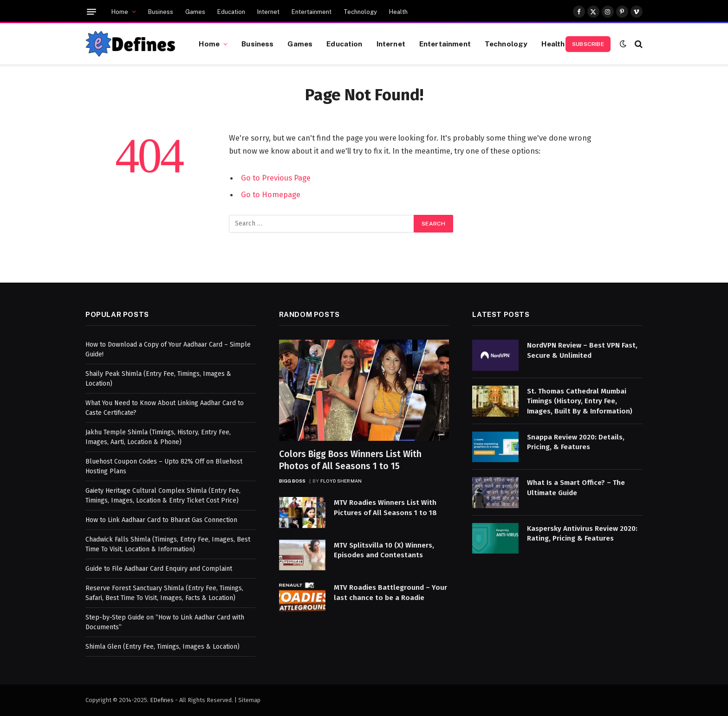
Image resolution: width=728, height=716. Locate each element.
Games (195, 12)
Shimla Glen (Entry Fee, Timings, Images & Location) (162, 647)
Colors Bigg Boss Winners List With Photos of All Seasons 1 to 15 (350, 460)
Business (161, 12)
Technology (360, 12)
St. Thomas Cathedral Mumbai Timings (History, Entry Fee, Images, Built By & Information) (580, 401)
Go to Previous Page (276, 178)
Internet (268, 12)
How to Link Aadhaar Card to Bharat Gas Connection (161, 520)
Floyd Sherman (341, 481)
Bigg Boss (292, 481)
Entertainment (312, 12)
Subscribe (588, 44)
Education (231, 12)
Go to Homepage (271, 194)
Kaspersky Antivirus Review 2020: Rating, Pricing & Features (582, 533)
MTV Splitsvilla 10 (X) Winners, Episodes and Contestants (384, 550)
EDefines (162, 700)
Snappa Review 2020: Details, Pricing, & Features (576, 442)
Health (398, 12)
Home (120, 12)
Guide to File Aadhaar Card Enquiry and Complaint (159, 569)
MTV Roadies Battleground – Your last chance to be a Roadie (390, 592)
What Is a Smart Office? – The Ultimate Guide (576, 487)
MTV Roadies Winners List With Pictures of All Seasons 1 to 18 (385, 507)
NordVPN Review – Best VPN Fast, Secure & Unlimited (582, 350)
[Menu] (91, 12)
